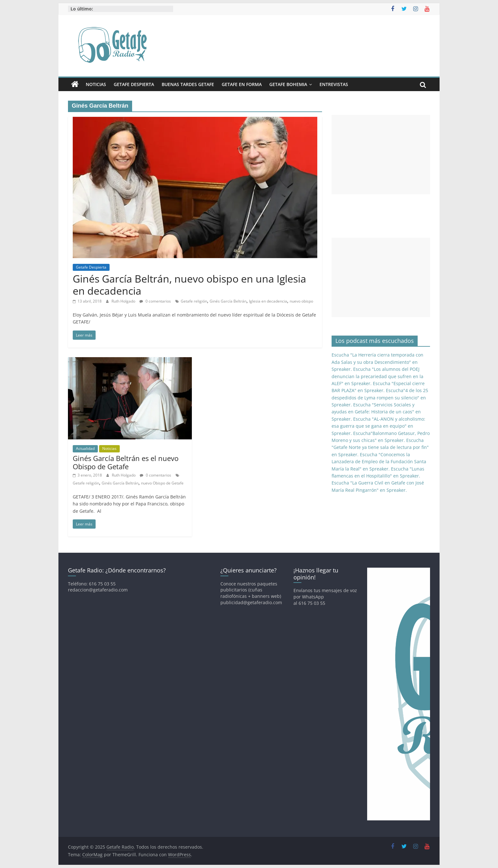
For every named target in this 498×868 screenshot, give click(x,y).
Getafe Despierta (134, 84)
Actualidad (85, 448)
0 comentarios (155, 301)
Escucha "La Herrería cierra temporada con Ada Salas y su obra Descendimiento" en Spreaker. (377, 362)
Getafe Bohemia (288, 84)
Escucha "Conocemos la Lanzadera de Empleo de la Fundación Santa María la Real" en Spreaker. (379, 462)
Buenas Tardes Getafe (188, 84)
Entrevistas (334, 84)
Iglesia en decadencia (268, 301)
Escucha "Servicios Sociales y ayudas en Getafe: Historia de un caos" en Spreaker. (376, 412)
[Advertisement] (381, 155)
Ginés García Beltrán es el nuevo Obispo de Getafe (126, 462)
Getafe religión (194, 301)
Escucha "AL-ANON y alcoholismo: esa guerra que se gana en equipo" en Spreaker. (378, 426)
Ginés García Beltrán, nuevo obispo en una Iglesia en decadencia (189, 285)
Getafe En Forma (242, 84)
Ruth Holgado (124, 301)
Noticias (96, 84)
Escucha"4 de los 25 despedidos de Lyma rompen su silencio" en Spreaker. (380, 397)
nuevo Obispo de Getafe (162, 483)
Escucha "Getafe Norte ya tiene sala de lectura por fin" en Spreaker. (380, 447)
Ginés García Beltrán (228, 301)
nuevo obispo (301, 301)
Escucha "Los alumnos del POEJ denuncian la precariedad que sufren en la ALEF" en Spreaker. (377, 376)
